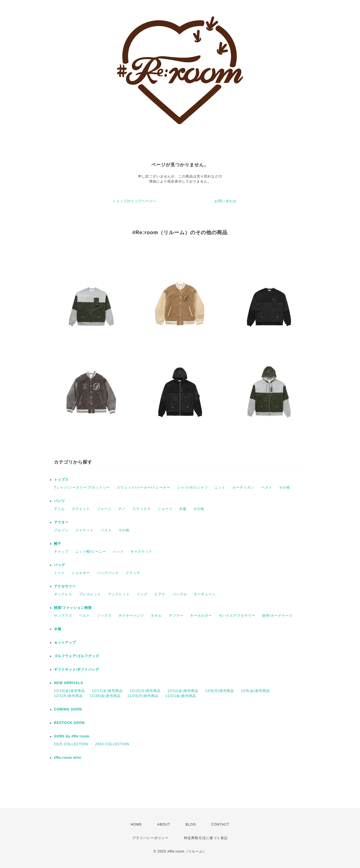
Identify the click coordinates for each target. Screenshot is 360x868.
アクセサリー (65, 586)
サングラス (63, 616)
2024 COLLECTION (112, 744)
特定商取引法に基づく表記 (206, 838)
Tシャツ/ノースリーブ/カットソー (82, 487)
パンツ (59, 501)
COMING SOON (68, 709)
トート (59, 573)
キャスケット (141, 552)
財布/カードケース (278, 616)
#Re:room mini (68, 758)
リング (142, 594)
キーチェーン (205, 594)
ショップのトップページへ (134, 201)
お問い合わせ (226, 201)
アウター (61, 522)
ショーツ (165, 509)
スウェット (81, 509)
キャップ (61, 552)
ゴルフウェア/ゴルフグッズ (76, 656)
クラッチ (133, 573)
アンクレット (119, 594)
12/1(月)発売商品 (68, 696)
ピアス (160, 594)
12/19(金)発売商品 (69, 691)
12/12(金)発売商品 (183, 691)
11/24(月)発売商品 (143, 696)
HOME (136, 824)
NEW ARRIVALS (68, 683)
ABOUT (164, 824)
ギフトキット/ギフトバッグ (76, 669)
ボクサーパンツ (131, 616)
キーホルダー (201, 616)
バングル (180, 594)
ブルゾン (61, 530)
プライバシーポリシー (150, 838)
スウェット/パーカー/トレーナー (144, 487)
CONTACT (220, 824)
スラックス (142, 509)
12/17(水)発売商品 (107, 691)
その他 (284, 487)
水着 (183, 509)
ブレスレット (90, 594)
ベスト (267, 487)
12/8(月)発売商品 (220, 691)
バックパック (108, 573)
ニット (220, 487)
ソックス (104, 616)
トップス (61, 480)
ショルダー (81, 573)
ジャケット (85, 530)
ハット (118, 552)
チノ (122, 509)
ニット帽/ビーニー (91, 552)
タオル (156, 616)
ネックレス (63, 594)
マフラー (176, 616)
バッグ (59, 565)
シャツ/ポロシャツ (192, 487)
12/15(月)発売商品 (145, 691)
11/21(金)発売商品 (181, 696)
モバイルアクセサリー (237, 616)
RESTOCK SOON (69, 723)
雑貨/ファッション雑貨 (73, 608)
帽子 (58, 544)
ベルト (85, 616)
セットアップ (65, 643)
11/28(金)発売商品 (105, 696)
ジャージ (104, 509)
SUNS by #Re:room (72, 736)
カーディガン (243, 487)
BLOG (191, 824)
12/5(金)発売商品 (255, 691)
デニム (59, 509)
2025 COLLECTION (71, 744)
